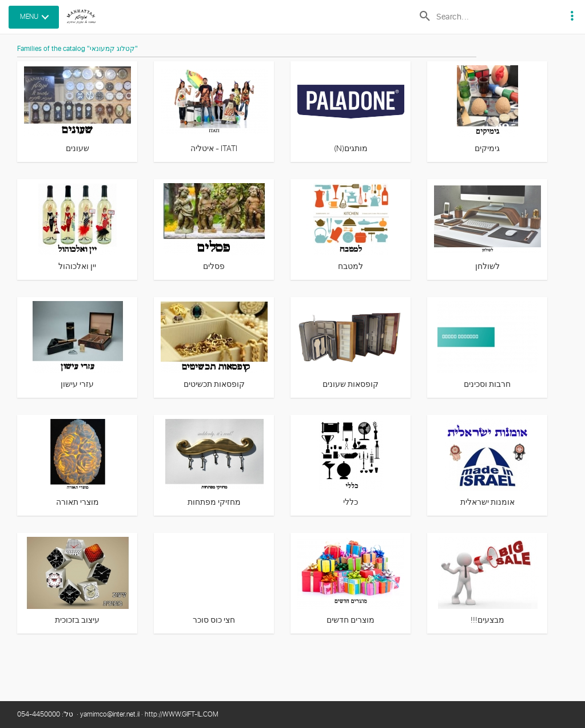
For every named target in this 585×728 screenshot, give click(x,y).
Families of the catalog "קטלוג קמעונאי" (77, 49)
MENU (29, 17)
